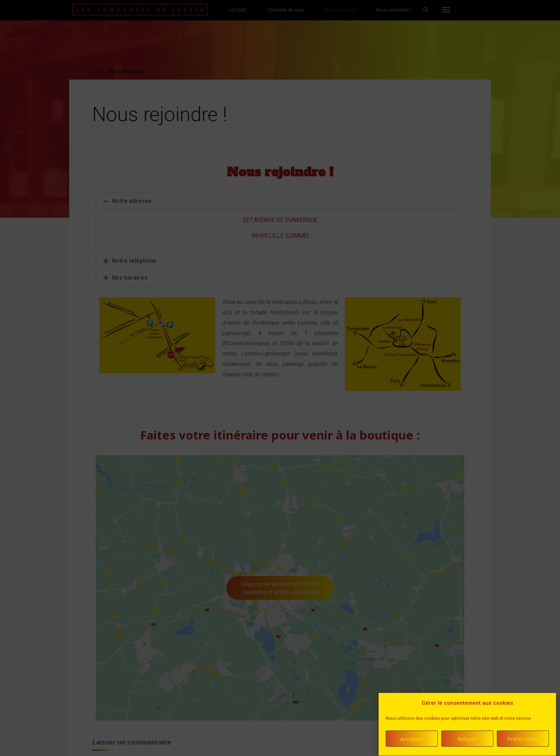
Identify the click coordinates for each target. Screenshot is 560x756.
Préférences (523, 740)
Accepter (412, 740)
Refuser (467, 740)
